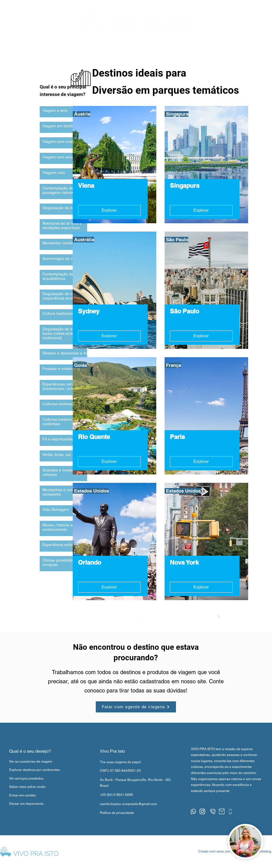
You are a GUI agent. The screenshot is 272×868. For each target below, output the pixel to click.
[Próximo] (219, 616)
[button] (253, 46)
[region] (11, 406)
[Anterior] (140, 616)
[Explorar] (109, 210)
